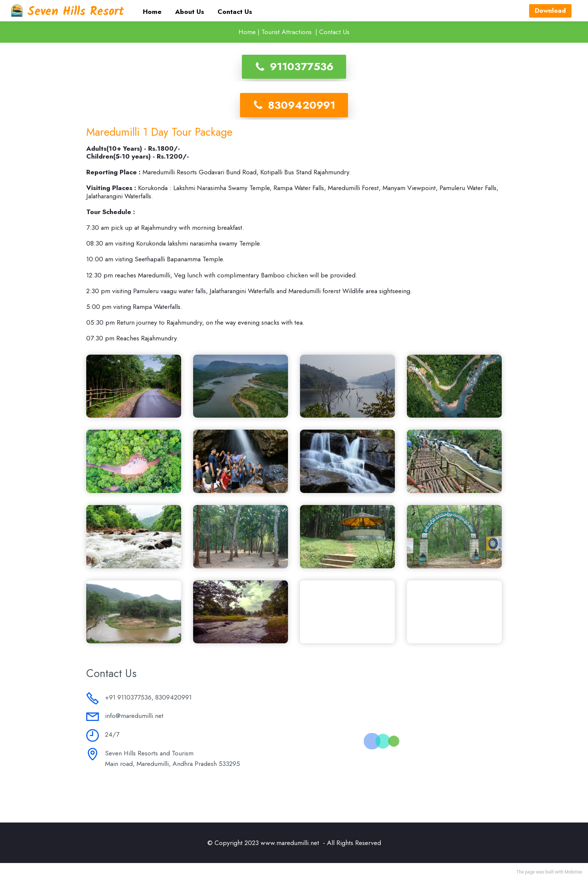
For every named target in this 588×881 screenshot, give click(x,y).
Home (152, 12)
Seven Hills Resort (76, 12)
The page (526, 872)
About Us (190, 12)
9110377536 (294, 66)
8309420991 (294, 105)
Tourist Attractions (286, 32)
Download (550, 10)
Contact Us (235, 12)
